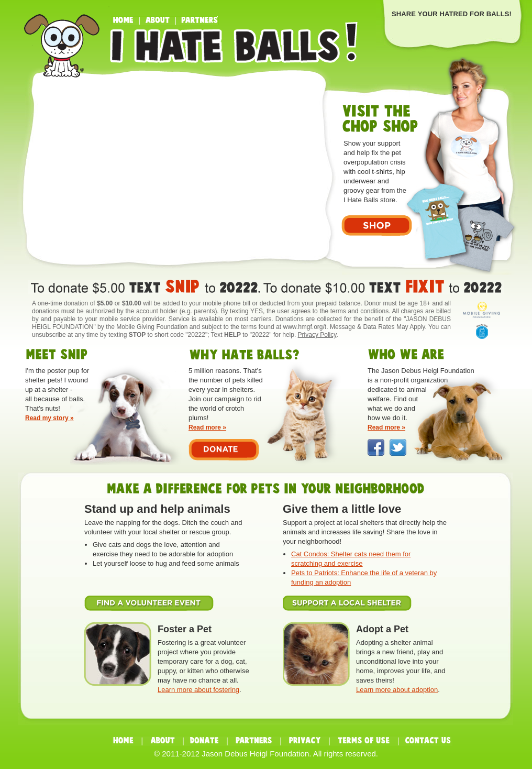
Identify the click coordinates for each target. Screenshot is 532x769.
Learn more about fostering (198, 690)
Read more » (207, 427)
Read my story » (49, 418)
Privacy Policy (317, 335)
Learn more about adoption (397, 690)
